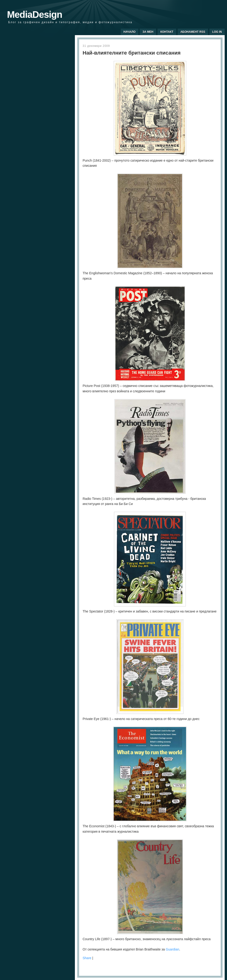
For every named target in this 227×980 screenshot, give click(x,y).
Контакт (167, 32)
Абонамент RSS (193, 32)
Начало (130, 32)
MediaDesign (35, 15)
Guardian (172, 949)
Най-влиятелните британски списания (132, 53)
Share (87, 958)
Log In (217, 32)
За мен (148, 32)
